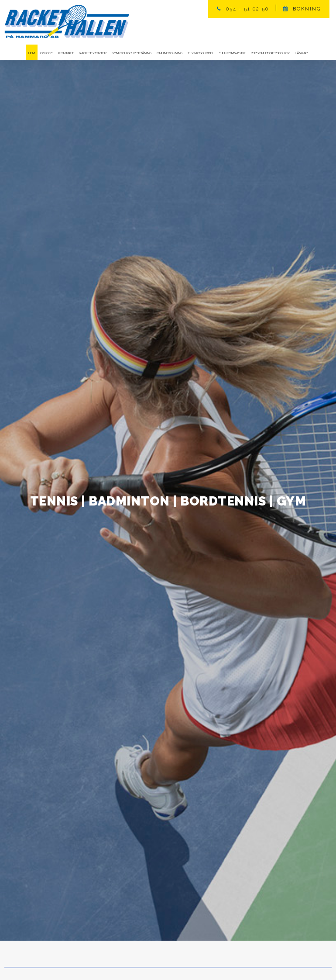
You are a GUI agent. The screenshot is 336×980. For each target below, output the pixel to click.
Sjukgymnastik (232, 53)
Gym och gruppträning (132, 53)
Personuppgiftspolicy (270, 53)
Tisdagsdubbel (201, 53)
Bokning (307, 9)
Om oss (47, 53)
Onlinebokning (170, 53)
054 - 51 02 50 (247, 9)
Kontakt (66, 53)
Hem (32, 53)
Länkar (301, 53)
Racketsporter (93, 53)
